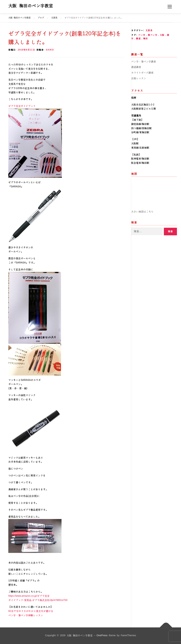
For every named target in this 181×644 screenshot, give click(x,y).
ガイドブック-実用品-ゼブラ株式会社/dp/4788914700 (38, 600)
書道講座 (136, 67)
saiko (50, 50)
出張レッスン (139, 78)
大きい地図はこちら (142, 212)
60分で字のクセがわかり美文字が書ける (31, 611)
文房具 (149, 30)
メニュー (170, 7)
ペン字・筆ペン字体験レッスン (31, 615)
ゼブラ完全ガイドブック (22, 106)
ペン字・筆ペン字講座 (144, 62)
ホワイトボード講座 (142, 73)
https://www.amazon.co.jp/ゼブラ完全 (29, 596)
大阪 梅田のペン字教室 (31, 6)
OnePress (102, 636)
